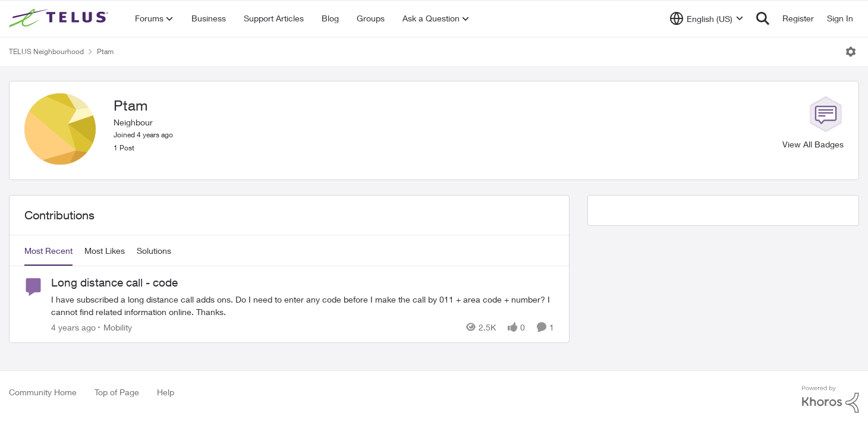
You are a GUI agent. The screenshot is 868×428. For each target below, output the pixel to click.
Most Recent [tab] (48, 251)
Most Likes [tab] (105, 251)
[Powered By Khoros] (831, 399)
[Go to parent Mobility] (115, 327)
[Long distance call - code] (303, 306)
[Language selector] (707, 18)
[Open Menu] (851, 52)
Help (166, 392)
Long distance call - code (114, 282)
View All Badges (813, 144)
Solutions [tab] (154, 251)
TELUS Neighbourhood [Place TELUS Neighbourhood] (46, 51)
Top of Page (117, 392)
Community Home (43, 392)
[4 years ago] (73, 327)
